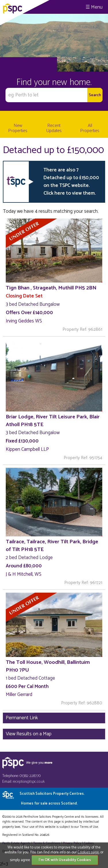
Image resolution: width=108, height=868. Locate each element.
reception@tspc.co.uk (29, 782)
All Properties (90, 128)
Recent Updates (54, 128)
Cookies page (88, 852)
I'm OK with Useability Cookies (65, 860)
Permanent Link (22, 718)
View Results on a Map (29, 734)
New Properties (18, 128)
